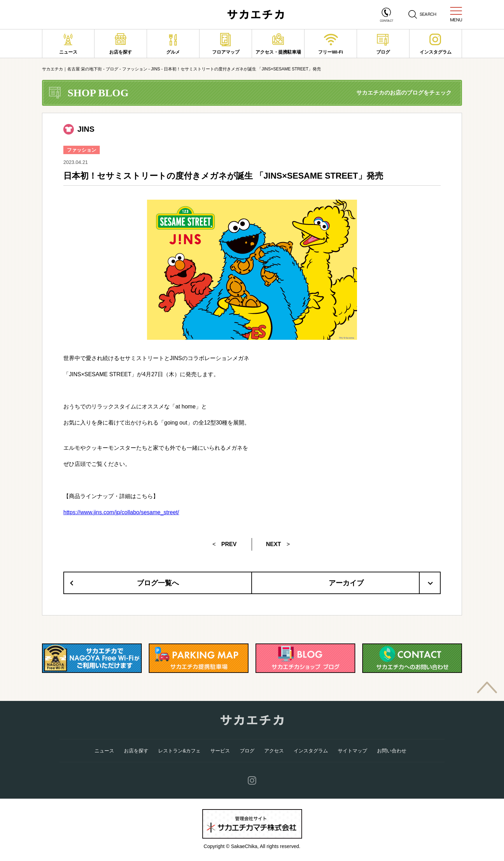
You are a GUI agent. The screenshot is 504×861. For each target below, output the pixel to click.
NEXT (274, 544)
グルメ (173, 44)
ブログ (383, 44)
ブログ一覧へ (158, 583)
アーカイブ (384, 583)
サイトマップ (352, 751)
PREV (229, 544)
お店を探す (121, 44)
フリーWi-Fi (331, 44)
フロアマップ (226, 44)
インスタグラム (436, 44)
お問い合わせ (392, 751)
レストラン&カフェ (179, 751)
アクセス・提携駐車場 (278, 44)
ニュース (68, 44)
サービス (220, 751)
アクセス (274, 751)
